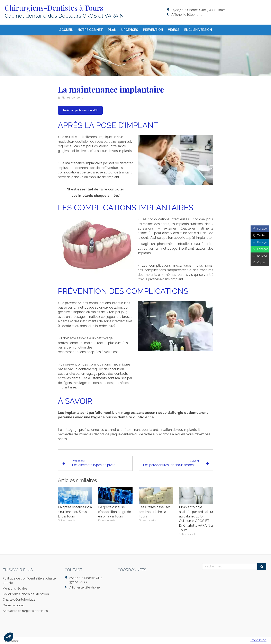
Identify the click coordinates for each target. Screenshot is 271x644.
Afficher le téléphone (187, 15)
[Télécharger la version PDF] (80, 110)
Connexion (259, 640)
